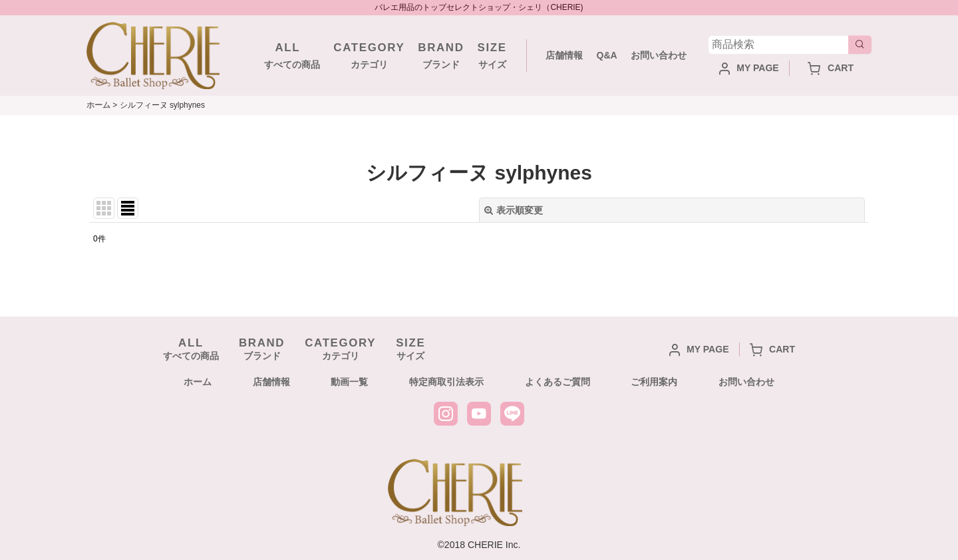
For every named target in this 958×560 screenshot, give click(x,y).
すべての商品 (287, 55)
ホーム (198, 382)
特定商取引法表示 (446, 382)
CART (831, 68)
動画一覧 (349, 382)
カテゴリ (369, 55)
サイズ (492, 55)
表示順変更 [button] (514, 210)
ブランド (441, 55)
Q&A (606, 55)
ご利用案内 (654, 382)
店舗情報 (564, 55)
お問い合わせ (659, 55)
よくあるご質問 (558, 382)
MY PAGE (749, 68)
